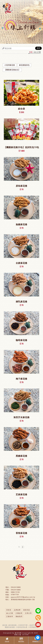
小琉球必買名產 (21, 627)
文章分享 (28, 613)
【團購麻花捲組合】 (12, 70)
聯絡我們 (19, 616)
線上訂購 (10, 613)
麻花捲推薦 (13, 625)
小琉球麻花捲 (10, 65)
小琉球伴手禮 (23, 625)
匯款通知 (21, 640)
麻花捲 (5, 625)
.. (39, 633)
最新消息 (27, 610)
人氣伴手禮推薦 (34, 625)
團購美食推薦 (10, 627)
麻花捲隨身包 (24, 65)
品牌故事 (17, 610)
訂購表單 (10, 616)
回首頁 (7, 640)
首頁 (31, 52)
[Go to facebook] (38, 638)
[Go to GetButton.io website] (38, 642)
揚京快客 (18, 633)
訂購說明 (19, 613)
